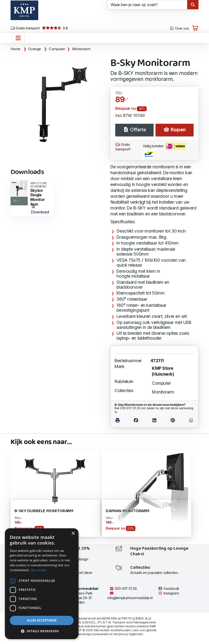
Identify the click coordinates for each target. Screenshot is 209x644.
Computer (57, 49)
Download (40, 209)
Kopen (174, 130)
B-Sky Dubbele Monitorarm (44, 511)
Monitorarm (81, 49)
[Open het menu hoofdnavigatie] (18, 38)
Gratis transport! (123, 147)
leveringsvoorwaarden (93, 634)
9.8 (55, 28)
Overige (34, 49)
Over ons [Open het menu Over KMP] (179, 28)
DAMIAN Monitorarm (128, 511)
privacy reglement (131, 634)
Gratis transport (25, 28)
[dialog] (42, 584)
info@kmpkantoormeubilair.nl (130, 596)
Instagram (169, 593)
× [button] (73, 534)
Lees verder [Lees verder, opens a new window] (39, 570)
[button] (42, 631)
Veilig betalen (164, 150)
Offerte (134, 130)
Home (16, 49)
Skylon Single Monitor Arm (40, 194)
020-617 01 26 (123, 589)
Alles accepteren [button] (42, 620)
